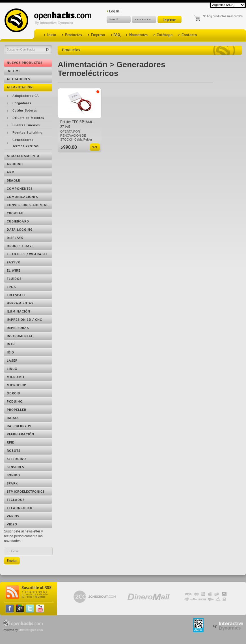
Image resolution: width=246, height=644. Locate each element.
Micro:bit (16, 377)
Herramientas (20, 303)
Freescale (16, 295)
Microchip (17, 385)
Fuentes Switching (27, 133)
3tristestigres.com (31, 630)
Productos (72, 35)
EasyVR (13, 262)
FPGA (11, 287)
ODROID (14, 393)
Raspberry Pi (19, 426)
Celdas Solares (25, 111)
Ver (95, 147)
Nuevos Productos (25, 63)
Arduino (15, 164)
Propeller (17, 410)
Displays (15, 238)
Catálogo (163, 35)
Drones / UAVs (20, 246)
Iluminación (19, 312)
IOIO (10, 352)
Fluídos (14, 279)
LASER (12, 361)
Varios (13, 516)
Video (12, 524)
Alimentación (20, 87)
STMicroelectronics (26, 492)
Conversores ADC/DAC (28, 205)
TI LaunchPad (20, 508)
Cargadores (22, 103)
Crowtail (16, 213)
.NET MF (14, 71)
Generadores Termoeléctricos (26, 143)
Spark (12, 483)
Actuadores (18, 79)
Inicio (50, 35)
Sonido (13, 475)
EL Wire (14, 271)
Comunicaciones (22, 197)
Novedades (137, 35)
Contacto (187, 35)
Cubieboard (18, 221)
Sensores (15, 467)
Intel (12, 344)
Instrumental (20, 336)
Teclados (16, 500)
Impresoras (18, 328)
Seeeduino (16, 459)
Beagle (13, 181)
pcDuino (15, 402)
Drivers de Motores (28, 118)
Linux (12, 369)
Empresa (96, 35)
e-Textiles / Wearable (27, 254)
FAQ (116, 35)
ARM (11, 172)
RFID (11, 443)
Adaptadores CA (26, 96)
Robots (14, 451)
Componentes (20, 189)
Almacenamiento (23, 156)
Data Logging (20, 230)
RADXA (13, 418)
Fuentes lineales (26, 125)
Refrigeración (20, 434)
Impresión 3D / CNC (24, 320)
